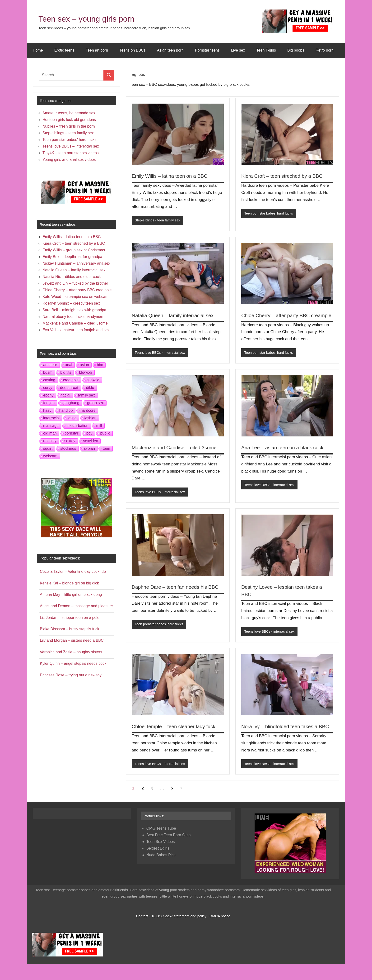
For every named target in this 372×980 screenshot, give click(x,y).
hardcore (88, 410)
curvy (48, 388)
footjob (49, 403)
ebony (48, 395)
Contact (142, 932)
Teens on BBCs (132, 50)
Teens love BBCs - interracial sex (161, 353)
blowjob (85, 372)
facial (66, 395)
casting (49, 380)
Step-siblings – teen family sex (68, 133)
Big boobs (296, 50)
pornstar (72, 433)
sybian (89, 448)
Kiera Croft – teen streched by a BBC (284, 176)
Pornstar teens (207, 50)
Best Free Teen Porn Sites (168, 851)
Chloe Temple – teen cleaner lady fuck (176, 735)
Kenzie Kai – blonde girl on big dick (69, 583)
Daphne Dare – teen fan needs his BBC (177, 595)
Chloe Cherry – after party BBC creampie (77, 290)
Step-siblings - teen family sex (158, 220)
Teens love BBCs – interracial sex (71, 146)
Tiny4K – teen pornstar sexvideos (71, 153)
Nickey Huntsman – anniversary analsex (76, 263)
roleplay (50, 441)
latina (72, 418)
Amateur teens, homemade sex (69, 113)
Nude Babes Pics (161, 871)
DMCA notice (220, 932)
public (105, 433)
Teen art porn (97, 50)
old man (50, 433)
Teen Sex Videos (161, 858)
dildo (90, 388)
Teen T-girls (266, 50)
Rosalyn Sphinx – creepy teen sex (71, 303)
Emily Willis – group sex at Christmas (74, 250)
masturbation (77, 426)
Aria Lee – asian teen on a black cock (285, 455)
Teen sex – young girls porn (96, 18)
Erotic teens (64, 50)
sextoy (70, 441)
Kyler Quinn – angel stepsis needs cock (73, 663)
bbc (100, 365)
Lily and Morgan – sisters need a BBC (72, 640)
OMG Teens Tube (161, 844)
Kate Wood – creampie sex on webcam (75, 297)
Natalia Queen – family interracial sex (175, 316)
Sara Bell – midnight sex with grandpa (74, 310)
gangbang (71, 403)
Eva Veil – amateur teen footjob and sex (76, 330)
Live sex (238, 50)
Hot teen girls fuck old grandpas (69, 120)
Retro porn (325, 50)
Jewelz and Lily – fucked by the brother (75, 283)
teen (106, 448)
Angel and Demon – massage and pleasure (76, 606)
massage (51, 426)
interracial (51, 418)
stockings (68, 448)
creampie (71, 380)
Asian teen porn (170, 50)
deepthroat (69, 388)
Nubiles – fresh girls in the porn (69, 126)
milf (99, 426)
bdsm (48, 372)
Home (38, 50)
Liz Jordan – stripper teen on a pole (70, 618)
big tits (66, 372)
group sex (95, 403)
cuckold (93, 380)
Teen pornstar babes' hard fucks (270, 213)
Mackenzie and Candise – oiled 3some (177, 455)
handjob (66, 410)
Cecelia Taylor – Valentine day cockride (73, 571)
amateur (50, 365)
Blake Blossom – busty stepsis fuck (70, 629)
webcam (50, 456)
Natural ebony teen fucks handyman (73, 317)
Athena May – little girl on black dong (71, 595)
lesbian (91, 418)
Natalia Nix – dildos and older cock (72, 277)
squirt (48, 448)
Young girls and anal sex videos (69, 160)
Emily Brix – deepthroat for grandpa (72, 257)
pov (89, 433)
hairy (47, 410)
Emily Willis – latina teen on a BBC (172, 176)
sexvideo (91, 441)
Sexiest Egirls (158, 864)
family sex (86, 395)
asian (84, 365)
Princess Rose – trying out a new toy (71, 675)
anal (69, 365)
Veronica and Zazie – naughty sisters (71, 652)
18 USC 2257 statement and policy (179, 932)
